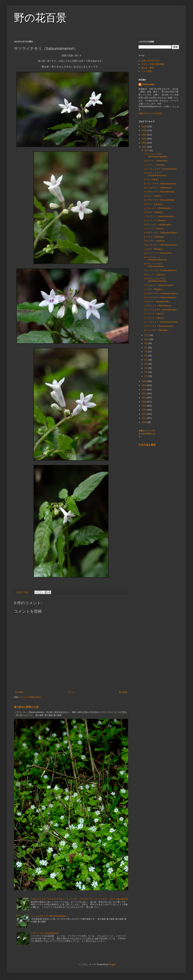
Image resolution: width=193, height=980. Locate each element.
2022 (144, 143)
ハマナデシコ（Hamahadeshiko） (160, 216)
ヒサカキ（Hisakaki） (154, 212)
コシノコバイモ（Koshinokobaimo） (161, 270)
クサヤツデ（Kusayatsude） (157, 301)
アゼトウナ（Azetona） (155, 241)
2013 (144, 410)
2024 (144, 135)
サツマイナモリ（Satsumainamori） (161, 297)
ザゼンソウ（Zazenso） (155, 275)
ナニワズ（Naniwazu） (155, 237)
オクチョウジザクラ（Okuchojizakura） (154, 265)
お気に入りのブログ (151, 61)
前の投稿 (123, 692)
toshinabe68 (148, 84)
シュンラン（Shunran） (155, 165)
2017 (144, 394)
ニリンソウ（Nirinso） (154, 229)
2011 (144, 418)
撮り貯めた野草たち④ (26, 707)
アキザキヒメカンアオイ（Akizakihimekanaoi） (156, 280)
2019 (144, 385)
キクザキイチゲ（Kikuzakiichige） (160, 192)
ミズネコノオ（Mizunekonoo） (158, 306)
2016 (144, 398)
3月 (146, 368)
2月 (146, 372)
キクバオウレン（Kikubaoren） (159, 188)
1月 (146, 376)
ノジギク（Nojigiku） (154, 289)
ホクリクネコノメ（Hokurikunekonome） (156, 259)
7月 (146, 352)
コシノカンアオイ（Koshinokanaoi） (161, 169)
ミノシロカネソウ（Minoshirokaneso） (49, 916)
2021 (144, 147)
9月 (146, 343)
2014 (144, 406)
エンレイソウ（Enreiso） (156, 220)
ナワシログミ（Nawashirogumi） (159, 285)
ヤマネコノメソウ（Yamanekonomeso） (156, 174)
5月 (146, 360)
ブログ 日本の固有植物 (153, 64)
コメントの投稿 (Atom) (30, 697)
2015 (144, 402)
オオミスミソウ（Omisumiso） (158, 253)
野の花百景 (40, 18)
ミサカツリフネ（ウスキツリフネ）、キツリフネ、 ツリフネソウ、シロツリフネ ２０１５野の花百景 (79, 899)
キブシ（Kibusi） (152, 180)
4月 (146, 364)
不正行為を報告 (147, 445)
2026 (144, 127)
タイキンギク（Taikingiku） (157, 330)
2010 (144, 422)
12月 (147, 150)
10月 (147, 339)
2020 (144, 381)
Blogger (112, 964)
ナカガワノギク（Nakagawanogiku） (161, 233)
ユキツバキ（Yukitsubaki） (156, 161)
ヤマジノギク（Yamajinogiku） (158, 225)
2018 (144, 390)
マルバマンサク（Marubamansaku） (161, 245)
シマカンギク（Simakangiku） (158, 208)
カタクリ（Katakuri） (154, 204)
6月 (146, 356)
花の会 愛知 (147, 68)
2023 (144, 139)
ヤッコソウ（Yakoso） (155, 314)
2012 (144, 414)
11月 (147, 335)
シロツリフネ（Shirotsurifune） (46, 933)
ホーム (71, 692)
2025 (144, 131)
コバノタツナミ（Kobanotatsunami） (161, 322)
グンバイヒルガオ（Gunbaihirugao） (161, 310)
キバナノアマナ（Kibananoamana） (161, 184)
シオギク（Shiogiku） (154, 249)
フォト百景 (146, 71)
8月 (146, 348)
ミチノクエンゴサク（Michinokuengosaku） (156, 155)
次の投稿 (19, 692)
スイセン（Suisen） (153, 196)
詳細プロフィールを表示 (150, 113)
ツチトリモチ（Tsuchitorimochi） (159, 326)
